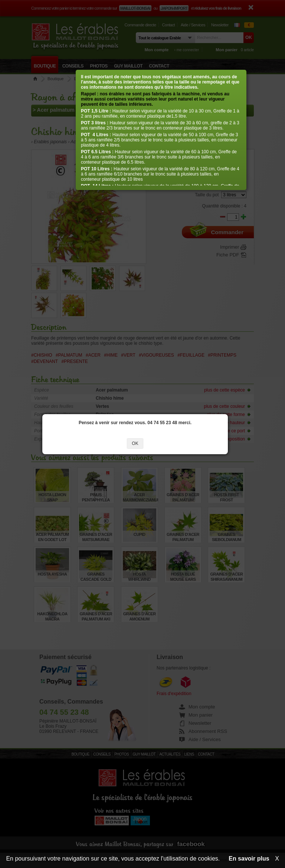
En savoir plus (249, 859)
